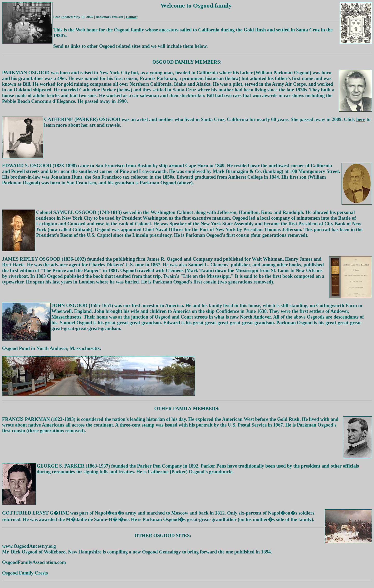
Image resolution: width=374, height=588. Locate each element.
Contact (132, 17)
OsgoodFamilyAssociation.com (34, 562)
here (361, 119)
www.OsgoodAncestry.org (29, 546)
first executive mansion (206, 218)
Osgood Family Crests (25, 573)
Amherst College (245, 177)
